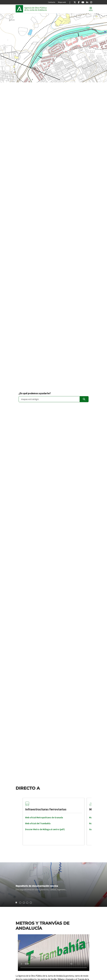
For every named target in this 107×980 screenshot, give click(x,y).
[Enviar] (84, 399)
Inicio (44, 9)
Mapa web (62, 2)
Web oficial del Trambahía (38, 823)
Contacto (52, 2)
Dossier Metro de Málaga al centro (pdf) (45, 829)
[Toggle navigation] (91, 9)
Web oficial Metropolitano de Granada (44, 817)
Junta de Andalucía (19, 9)
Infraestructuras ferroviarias (46, 809)
